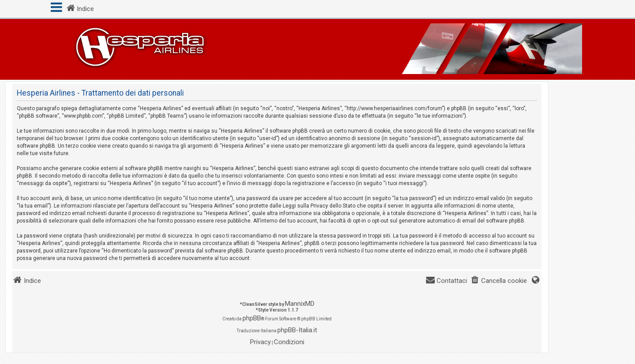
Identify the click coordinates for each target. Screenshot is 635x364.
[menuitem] (499, 281)
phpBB (252, 318)
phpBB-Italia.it (297, 330)
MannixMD (300, 304)
